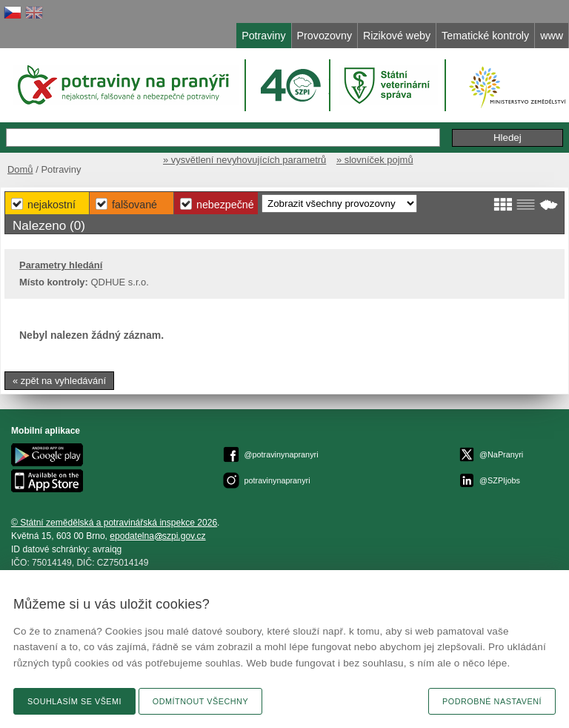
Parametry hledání (61, 265)
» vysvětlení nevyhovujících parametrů (244, 160)
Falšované (134, 205)
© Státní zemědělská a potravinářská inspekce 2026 (114, 523)
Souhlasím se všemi (74, 701)
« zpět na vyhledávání (59, 381)
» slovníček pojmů (375, 160)
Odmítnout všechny (200, 701)
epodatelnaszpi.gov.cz (157, 536)
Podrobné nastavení (492, 701)
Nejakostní (51, 205)
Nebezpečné (225, 205)
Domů (20, 169)
